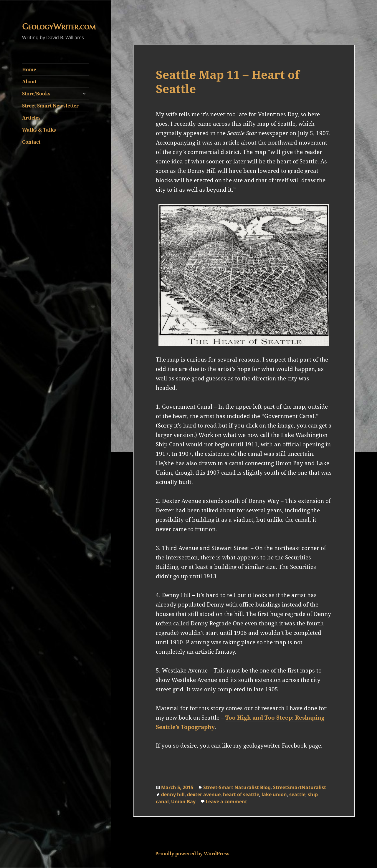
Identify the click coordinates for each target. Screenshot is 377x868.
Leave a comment (226, 801)
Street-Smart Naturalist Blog (237, 787)
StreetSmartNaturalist (300, 787)
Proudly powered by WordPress (192, 854)
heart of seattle (241, 794)
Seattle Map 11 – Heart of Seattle (228, 81)
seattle (297, 794)
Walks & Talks (39, 130)
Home (29, 69)
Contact (31, 142)
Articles (31, 118)
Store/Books (36, 94)
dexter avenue (204, 794)
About (29, 82)
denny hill (173, 794)
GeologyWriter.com (59, 27)
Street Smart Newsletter (50, 106)
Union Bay (183, 801)
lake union (274, 794)
